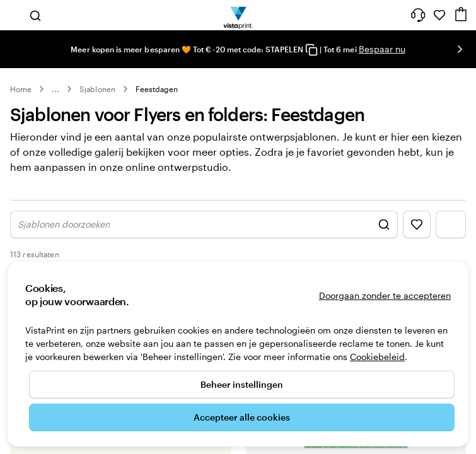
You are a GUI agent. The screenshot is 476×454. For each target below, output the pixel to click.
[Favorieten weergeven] (417, 238)
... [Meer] (55, 89)
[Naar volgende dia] (460, 49)
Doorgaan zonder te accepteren (385, 295)
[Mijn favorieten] (439, 15)
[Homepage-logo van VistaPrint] (238, 15)
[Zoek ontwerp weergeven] (204, 238)
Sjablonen (97, 89)
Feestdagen (157, 89)
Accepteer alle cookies (242, 417)
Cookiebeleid (377, 357)
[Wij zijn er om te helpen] (418, 15)
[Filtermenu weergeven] (451, 238)
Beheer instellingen (242, 384)
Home (21, 89)
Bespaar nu (382, 49)
